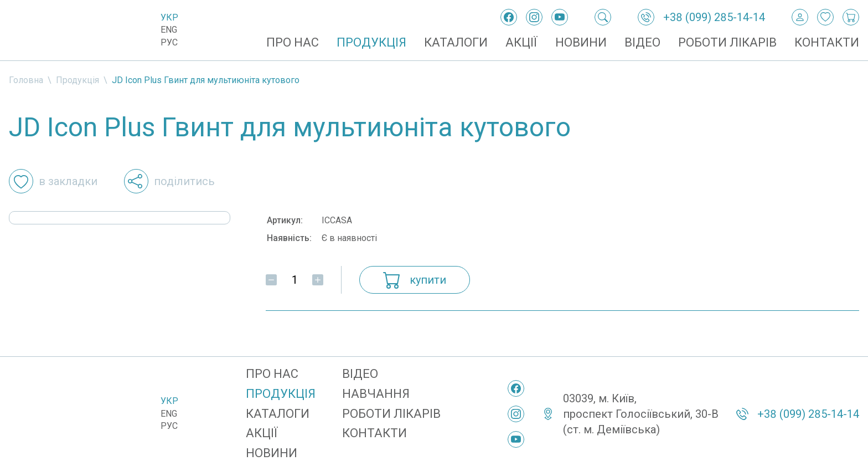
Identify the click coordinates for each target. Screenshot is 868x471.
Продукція (371, 42)
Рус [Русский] (169, 42)
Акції (521, 42)
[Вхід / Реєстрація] (800, 17)
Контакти (827, 42)
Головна (26, 80)
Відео (642, 42)
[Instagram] (534, 17)
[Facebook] (509, 17)
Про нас (293, 42)
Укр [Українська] (169, 17)
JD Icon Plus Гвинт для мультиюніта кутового (206, 80)
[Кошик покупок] (851, 17)
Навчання (376, 394)
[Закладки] (825, 17)
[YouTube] (560, 17)
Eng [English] (169, 30)
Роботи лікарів (727, 42)
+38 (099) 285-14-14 (714, 17)
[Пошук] (603, 17)
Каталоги (456, 42)
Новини (581, 42)
